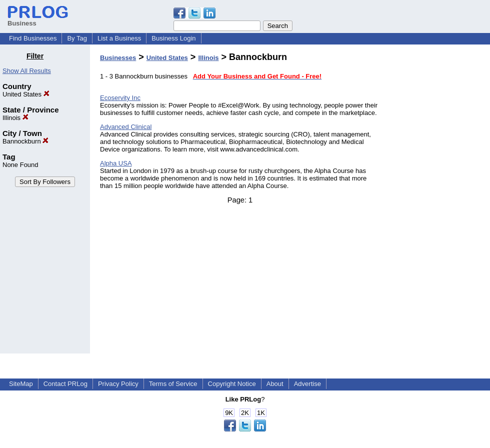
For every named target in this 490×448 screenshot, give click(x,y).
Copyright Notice (232, 384)
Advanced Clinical (126, 127)
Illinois (15, 118)
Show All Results (27, 71)
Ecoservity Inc (120, 98)
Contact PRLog (65, 384)
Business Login (173, 38)
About (275, 384)
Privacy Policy (118, 384)
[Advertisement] (439, 202)
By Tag (77, 38)
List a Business (119, 38)
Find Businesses (33, 38)
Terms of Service (173, 384)
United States (26, 94)
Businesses (118, 58)
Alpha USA (116, 163)
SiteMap (21, 384)
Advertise (307, 384)
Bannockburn (25, 141)
